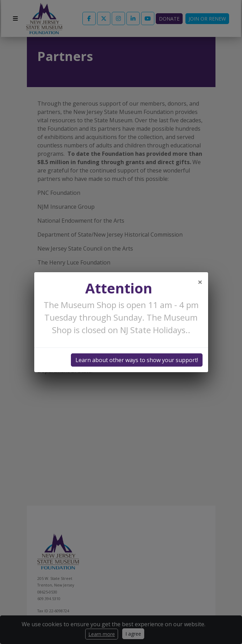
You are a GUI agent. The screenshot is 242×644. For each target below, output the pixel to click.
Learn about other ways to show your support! (137, 360)
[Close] (200, 282)
